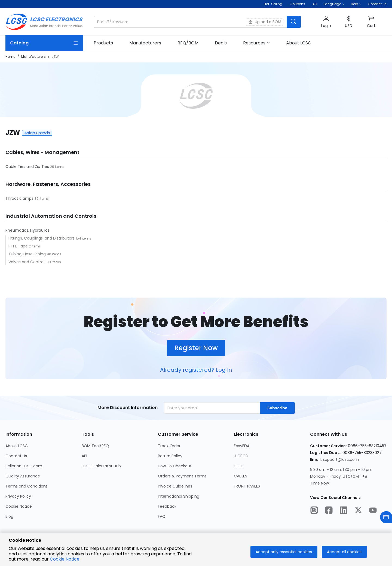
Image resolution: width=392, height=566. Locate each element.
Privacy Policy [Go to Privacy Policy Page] (18, 496)
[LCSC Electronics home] (44, 22)
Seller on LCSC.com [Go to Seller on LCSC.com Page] (24, 466)
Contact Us (377, 4)
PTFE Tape (19, 246)
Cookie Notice (65, 559)
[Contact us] (386, 518)
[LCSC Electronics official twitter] (358, 511)
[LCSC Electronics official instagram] (314, 511)
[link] (103, 43)
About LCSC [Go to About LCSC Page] (17, 446)
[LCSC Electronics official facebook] (329, 511)
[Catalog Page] (44, 43)
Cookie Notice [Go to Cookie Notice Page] (19, 506)
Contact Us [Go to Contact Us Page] (16, 456)
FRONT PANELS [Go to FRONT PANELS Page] (247, 486)
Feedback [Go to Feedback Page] (167, 506)
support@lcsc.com (341, 459)
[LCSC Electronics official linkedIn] (344, 511)
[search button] (294, 22)
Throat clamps (20, 198)
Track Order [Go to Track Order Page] (169, 446)
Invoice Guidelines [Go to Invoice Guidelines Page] (175, 486)
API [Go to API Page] (84, 456)
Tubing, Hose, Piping (28, 254)
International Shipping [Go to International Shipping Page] (179, 496)
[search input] (191, 22)
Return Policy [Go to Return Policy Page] (170, 456)
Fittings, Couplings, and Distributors (42, 238)
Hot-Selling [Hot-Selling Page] (273, 4)
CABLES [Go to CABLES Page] (241, 476)
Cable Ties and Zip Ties (28, 167)
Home (10, 57)
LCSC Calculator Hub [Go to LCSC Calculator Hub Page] (101, 466)
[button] (334, 4)
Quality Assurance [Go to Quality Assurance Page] (23, 476)
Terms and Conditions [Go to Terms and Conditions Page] (27, 486)
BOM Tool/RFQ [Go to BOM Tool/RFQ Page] (95, 446)
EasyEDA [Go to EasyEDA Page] (242, 446)
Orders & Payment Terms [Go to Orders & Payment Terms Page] (182, 476)
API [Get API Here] (315, 4)
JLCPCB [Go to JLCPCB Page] (241, 456)
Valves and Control (27, 262)
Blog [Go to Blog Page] (9, 516)
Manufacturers (33, 57)
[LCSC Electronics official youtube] (373, 511)
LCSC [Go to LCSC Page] (239, 466)
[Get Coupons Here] (297, 4)
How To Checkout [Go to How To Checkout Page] (175, 466)
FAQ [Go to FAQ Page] (162, 516)
